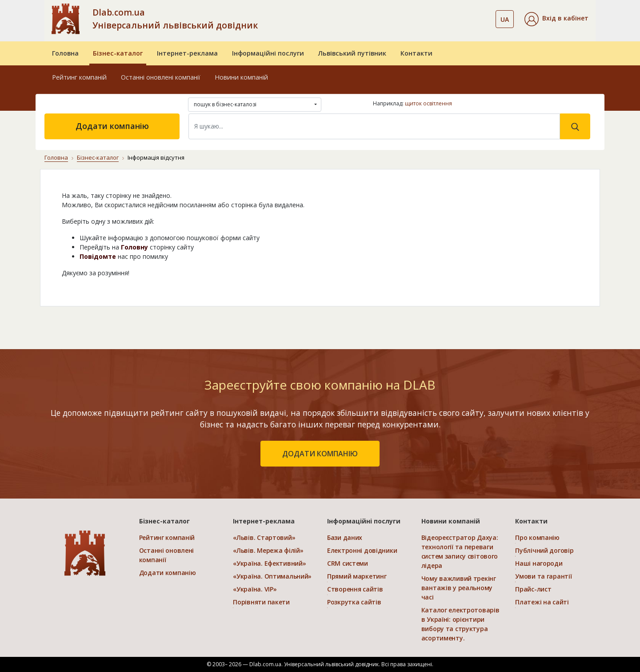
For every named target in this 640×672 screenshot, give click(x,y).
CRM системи (348, 563)
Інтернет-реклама (187, 53)
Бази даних (345, 537)
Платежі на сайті (542, 602)
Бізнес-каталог (118, 53)
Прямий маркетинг (357, 576)
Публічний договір (544, 550)
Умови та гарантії (543, 576)
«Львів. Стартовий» (264, 537)
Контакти (416, 53)
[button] (556, 19)
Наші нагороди (539, 563)
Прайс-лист (533, 589)
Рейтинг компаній (79, 77)
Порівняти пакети (261, 602)
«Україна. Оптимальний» (272, 576)
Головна (65, 53)
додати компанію (320, 454)
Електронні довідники (362, 550)
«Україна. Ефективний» (269, 563)
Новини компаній (241, 77)
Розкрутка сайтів (354, 602)
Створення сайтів (355, 589)
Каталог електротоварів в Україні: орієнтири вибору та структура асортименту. (460, 624)
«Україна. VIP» (255, 589)
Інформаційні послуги (268, 53)
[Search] (374, 126)
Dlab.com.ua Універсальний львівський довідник (175, 19)
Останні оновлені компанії (161, 77)
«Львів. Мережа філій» (268, 550)
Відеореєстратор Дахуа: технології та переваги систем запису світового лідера (460, 551)
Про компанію (537, 537)
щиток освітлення (428, 103)
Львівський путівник (352, 53)
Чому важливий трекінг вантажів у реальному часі (459, 588)
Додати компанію (112, 126)
